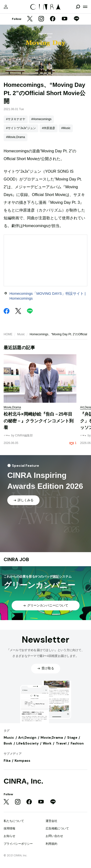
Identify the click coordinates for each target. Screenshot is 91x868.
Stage (72, 737)
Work (47, 743)
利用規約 (51, 844)
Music (21, 334)
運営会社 (51, 821)
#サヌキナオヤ (16, 119)
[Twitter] (30, 19)
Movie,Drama (52, 737)
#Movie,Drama (16, 137)
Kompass (22, 761)
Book (8, 743)
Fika (7, 761)
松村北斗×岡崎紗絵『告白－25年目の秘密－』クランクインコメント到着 (39, 421)
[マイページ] (6, 7)
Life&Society (27, 743)
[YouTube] (65, 19)
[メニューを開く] (85, 7)
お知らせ (9, 836)
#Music (66, 128)
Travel (61, 743)
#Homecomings (41, 119)
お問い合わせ (54, 836)
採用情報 (9, 828)
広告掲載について (57, 828)
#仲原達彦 (49, 128)
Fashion (77, 743)
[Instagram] (41, 19)
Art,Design (27, 737)
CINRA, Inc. (23, 781)
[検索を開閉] (78, 7)
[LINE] (76, 19)
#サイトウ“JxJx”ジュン (21, 128)
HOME (8, 334)
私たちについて (14, 821)
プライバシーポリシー (18, 844)
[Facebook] (53, 19)
